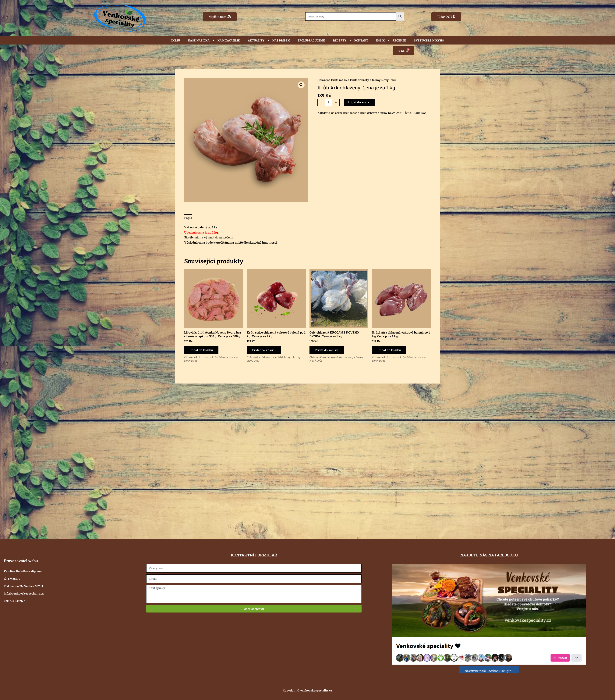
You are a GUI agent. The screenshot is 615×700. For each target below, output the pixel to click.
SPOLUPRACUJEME (311, 40)
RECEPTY (340, 40)
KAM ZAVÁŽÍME (229, 40)
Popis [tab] (188, 218)
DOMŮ (176, 40)
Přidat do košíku (360, 102)
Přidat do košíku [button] (202, 351)
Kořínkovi (421, 113)
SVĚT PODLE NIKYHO (429, 40)
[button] (301, 85)
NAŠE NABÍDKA (199, 40)
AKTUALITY (256, 40)
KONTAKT (361, 40)
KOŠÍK (380, 40)
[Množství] (329, 102)
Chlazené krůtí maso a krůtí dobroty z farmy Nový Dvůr (357, 80)
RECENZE (399, 40)
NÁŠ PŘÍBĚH (281, 40)
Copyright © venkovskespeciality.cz (308, 690)
